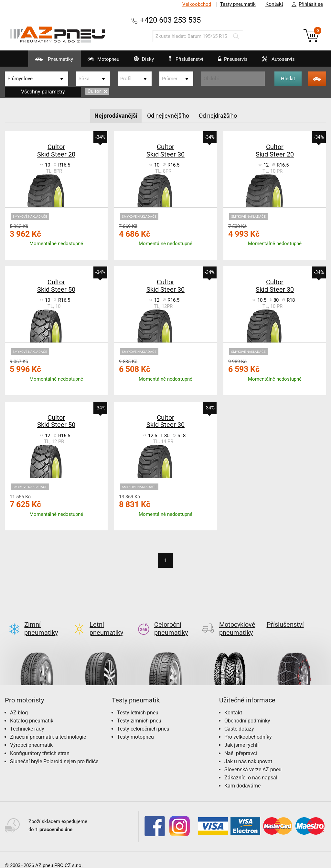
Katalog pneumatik (32, 710)
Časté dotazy (239, 718)
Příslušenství (187, 59)
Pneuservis (233, 61)
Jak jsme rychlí (241, 735)
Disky (138, 61)
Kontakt (274, 4)
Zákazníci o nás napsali (251, 767)
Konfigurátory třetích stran (40, 743)
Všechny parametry (43, 92)
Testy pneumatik (238, 4)
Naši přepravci (241, 743)
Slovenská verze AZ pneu (253, 759)
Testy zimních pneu (139, 710)
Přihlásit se (305, 5)
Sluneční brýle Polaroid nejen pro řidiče (54, 751)
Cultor (97, 91)
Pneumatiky (42, 61)
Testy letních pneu (138, 702)
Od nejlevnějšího (168, 116)
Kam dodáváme (242, 775)
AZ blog (19, 702)
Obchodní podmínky (247, 710)
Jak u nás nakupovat (248, 751)
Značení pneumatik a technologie (48, 727)
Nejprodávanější (116, 116)
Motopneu (95, 61)
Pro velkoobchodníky (248, 727)
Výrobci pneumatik (31, 735)
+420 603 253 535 (170, 20)
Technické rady (27, 718)
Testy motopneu (135, 727)
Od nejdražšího (218, 116)
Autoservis (282, 61)
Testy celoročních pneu (143, 718)
